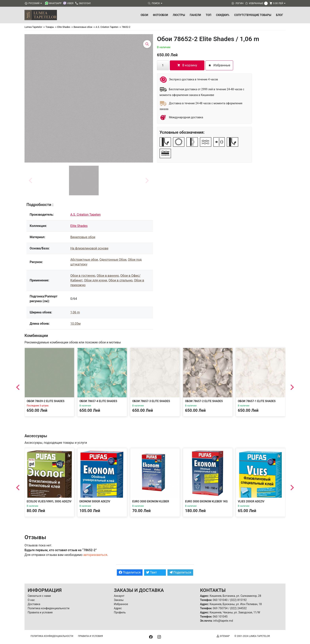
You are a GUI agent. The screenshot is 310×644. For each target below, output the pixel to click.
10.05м (76, 324)
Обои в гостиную (83, 276)
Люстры (179, 15)
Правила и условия (40, 612)
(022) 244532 (238, 608)
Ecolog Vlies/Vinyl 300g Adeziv (49, 501)
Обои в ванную (108, 276)
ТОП (209, 15)
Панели (195, 15)
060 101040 (220, 600)
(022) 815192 (238, 600)
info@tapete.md (223, 621)
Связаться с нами (39, 596)
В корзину (187, 65)
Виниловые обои (83, 237)
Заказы (119, 600)
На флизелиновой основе (89, 248)
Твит (152, 572)
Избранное (121, 604)
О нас (31, 600)
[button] (84, 181)
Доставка (34, 604)
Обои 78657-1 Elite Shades (257, 401)
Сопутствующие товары (253, 15)
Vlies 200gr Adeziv (251, 501)
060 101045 (220, 617)
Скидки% (223, 15)
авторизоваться (95, 555)
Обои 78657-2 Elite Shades (204, 401)
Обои (144, 15)
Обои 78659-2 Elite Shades (46, 401)
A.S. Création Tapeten (86, 215)
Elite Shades (79, 226)
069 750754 (220, 608)
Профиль (120, 612)
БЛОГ (280, 15)
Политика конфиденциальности (49, 608)
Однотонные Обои (113, 260)
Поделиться (130, 572)
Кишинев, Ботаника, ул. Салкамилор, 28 (235, 596)
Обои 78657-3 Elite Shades (151, 401)
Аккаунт (119, 596)
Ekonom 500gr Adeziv (95, 501)
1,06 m (75, 312)
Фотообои (160, 15)
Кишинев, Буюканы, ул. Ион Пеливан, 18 (236, 604)
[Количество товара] (163, 65)
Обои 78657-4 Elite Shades (98, 401)
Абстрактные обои (84, 260)
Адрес (118, 608)
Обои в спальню (121, 280)
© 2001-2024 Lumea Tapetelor (252, 636)
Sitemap (223, 636)
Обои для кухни (95, 280)
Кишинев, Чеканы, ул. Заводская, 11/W (235, 612)
